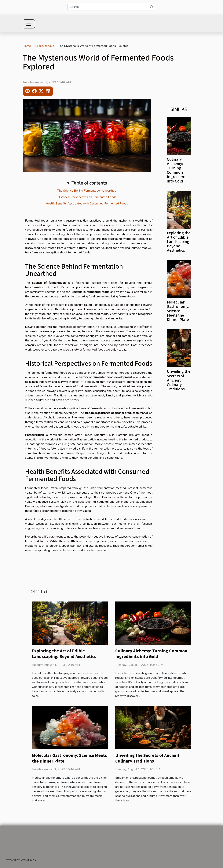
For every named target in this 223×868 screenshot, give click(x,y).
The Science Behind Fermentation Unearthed (87, 191)
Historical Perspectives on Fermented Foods (87, 197)
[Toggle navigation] (29, 24)
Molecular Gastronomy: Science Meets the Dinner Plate (178, 311)
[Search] (111, 7)
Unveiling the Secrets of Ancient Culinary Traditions (179, 380)
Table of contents (89, 183)
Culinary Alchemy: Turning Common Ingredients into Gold (177, 170)
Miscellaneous (45, 46)
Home (27, 46)
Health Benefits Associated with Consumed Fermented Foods (87, 204)
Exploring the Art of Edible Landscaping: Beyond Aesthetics (179, 241)
